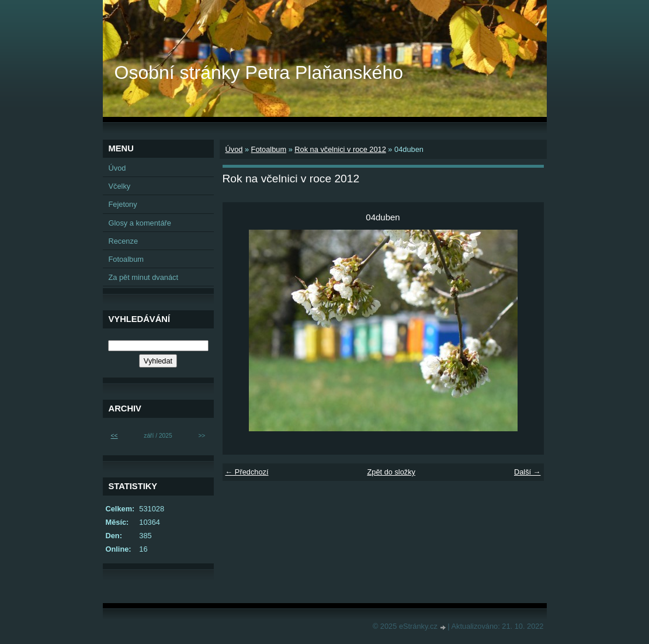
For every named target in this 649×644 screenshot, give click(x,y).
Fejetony (123, 204)
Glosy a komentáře (140, 223)
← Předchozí (247, 472)
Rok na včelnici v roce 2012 (340, 149)
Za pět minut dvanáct (144, 277)
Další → (527, 472)
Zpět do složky (391, 472)
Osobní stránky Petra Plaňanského (259, 72)
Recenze (124, 241)
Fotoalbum (269, 149)
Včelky (120, 186)
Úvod (234, 149)
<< (114, 436)
